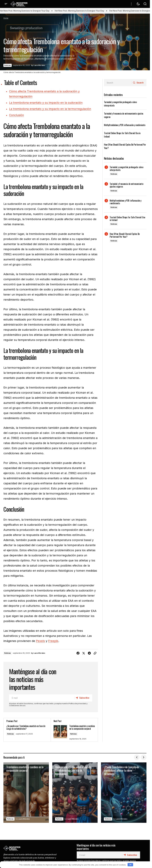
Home (6, 18)
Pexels (40, 641)
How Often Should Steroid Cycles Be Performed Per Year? (125, 235)
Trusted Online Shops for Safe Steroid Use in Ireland (127, 219)
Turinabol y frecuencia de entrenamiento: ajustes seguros (127, 185)
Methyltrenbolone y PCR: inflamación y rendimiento (125, 125)
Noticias (8, 65)
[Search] (139, 83)
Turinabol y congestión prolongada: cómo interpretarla (127, 169)
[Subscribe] (83, 698)
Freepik (53, 641)
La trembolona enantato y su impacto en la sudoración (46, 103)
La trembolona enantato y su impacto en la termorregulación (50, 109)
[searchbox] (118, 83)
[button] (6, 4)
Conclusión (16, 115)
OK (130, 865)
